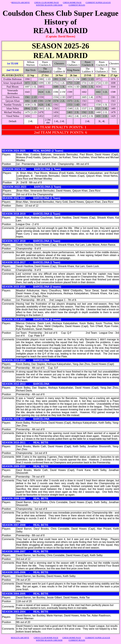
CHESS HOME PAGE (72, 2)
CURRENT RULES (77, 5)
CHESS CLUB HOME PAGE (46, 2)
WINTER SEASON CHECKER (49, 5)
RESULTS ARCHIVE (21, 2)
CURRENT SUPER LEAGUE (98, 2)
